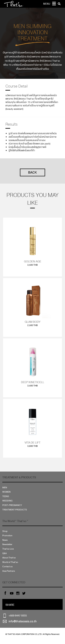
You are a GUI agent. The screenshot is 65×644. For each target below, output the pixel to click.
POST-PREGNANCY (12, 505)
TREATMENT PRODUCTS (15, 510)
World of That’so (10, 562)
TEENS (6, 496)
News (5, 540)
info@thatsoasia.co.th (23, 621)
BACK (32, 172)
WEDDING (7, 501)
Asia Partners (9, 571)
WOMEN (6, 492)
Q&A (5, 553)
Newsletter (7, 544)
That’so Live (8, 549)
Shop (5, 531)
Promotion (7, 536)
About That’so (9, 558)
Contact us (7, 567)
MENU (47, 4)
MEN (5, 488)
